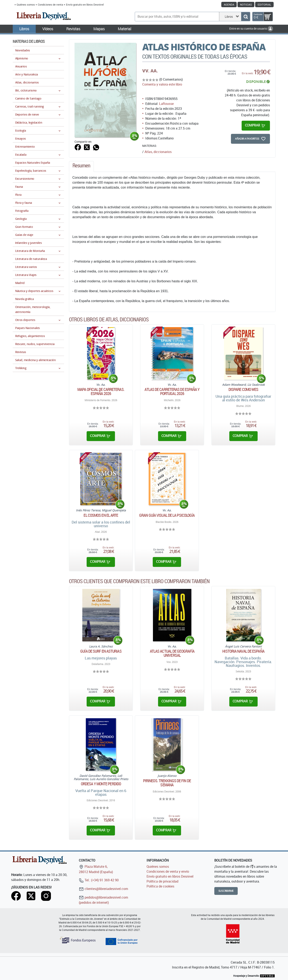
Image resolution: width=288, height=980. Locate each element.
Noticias (246, 5)
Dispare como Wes (243, 389)
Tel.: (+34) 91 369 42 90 (99, 880)
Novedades (23, 50)
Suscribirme (226, 891)
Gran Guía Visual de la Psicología (167, 515)
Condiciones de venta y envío (168, 871)
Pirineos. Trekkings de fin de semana (167, 783)
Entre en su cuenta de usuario (251, 28)
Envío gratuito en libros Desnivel (85, 5)
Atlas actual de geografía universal (172, 653)
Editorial (264, 5)
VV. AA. (150, 71)
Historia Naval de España (243, 651)
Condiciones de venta (50, 5)
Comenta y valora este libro (162, 84)
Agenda (229, 5)
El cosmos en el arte (101, 515)
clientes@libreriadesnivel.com (103, 889)
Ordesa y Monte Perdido (101, 784)
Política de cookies (160, 886)
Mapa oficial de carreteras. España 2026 (101, 392)
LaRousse (166, 104)
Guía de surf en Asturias (101, 651)
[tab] (81, 167)
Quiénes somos (26, 5)
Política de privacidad (162, 881)
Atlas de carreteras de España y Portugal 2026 (172, 392)
